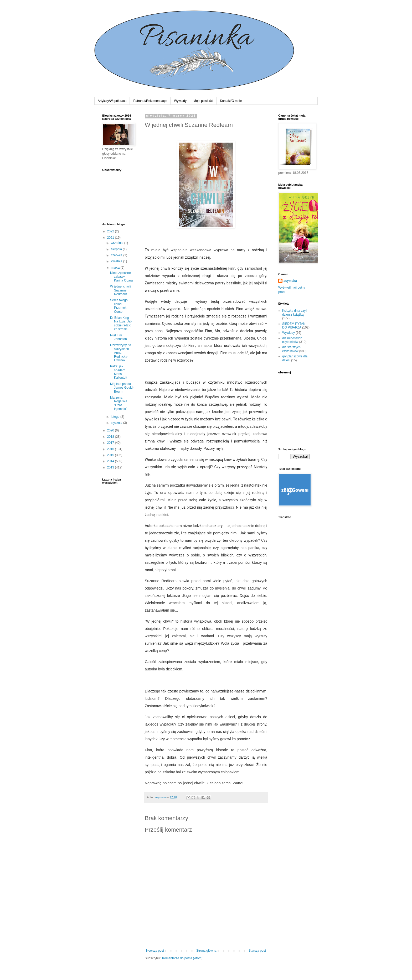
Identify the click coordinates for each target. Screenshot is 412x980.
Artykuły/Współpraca (112, 101)
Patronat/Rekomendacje (150, 101)
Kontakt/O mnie (231, 101)
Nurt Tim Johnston (119, 337)
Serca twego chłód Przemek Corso (119, 306)
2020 (111, 430)
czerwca (117, 255)
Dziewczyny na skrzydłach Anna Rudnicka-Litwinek (121, 353)
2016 (111, 449)
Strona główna (206, 951)
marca (116, 268)
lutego (116, 417)
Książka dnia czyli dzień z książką (295, 312)
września (118, 243)
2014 (111, 461)
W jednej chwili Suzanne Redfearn (120, 290)
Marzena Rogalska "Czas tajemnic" (119, 403)
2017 (111, 443)
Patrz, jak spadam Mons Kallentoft (119, 372)
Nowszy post (155, 951)
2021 (111, 238)
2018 (111, 437)
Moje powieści (203, 101)
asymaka (290, 281)
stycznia (117, 423)
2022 (111, 231)
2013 (111, 467)
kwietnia (117, 261)
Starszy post (257, 951)
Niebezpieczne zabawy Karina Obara (121, 277)
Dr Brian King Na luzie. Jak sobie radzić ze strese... (121, 323)
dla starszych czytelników (291, 349)
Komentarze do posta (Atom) (182, 958)
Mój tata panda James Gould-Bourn (122, 388)
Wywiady (180, 101)
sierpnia (117, 249)
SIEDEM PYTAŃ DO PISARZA (294, 326)
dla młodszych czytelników (292, 340)
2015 (111, 455)
